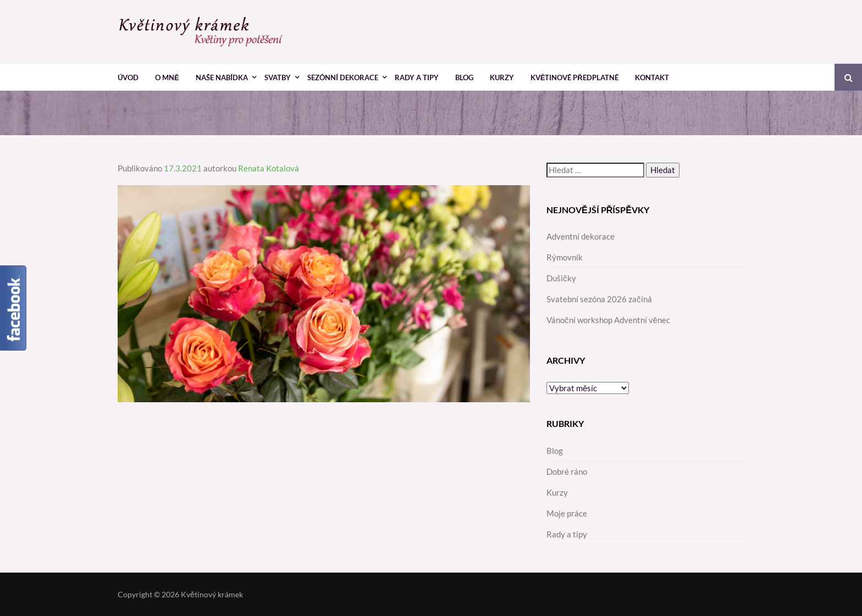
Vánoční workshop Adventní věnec (608, 320)
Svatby (278, 77)
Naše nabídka (222, 77)
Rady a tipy (417, 77)
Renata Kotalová (269, 168)
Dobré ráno (567, 471)
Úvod (128, 77)
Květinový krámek (212, 594)
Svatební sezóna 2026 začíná (599, 299)
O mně (167, 77)
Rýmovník (565, 257)
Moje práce (567, 513)
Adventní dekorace (581, 236)
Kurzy (502, 77)
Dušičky (561, 278)
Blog (464, 77)
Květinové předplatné (574, 77)
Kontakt (652, 77)
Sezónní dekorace (343, 77)
